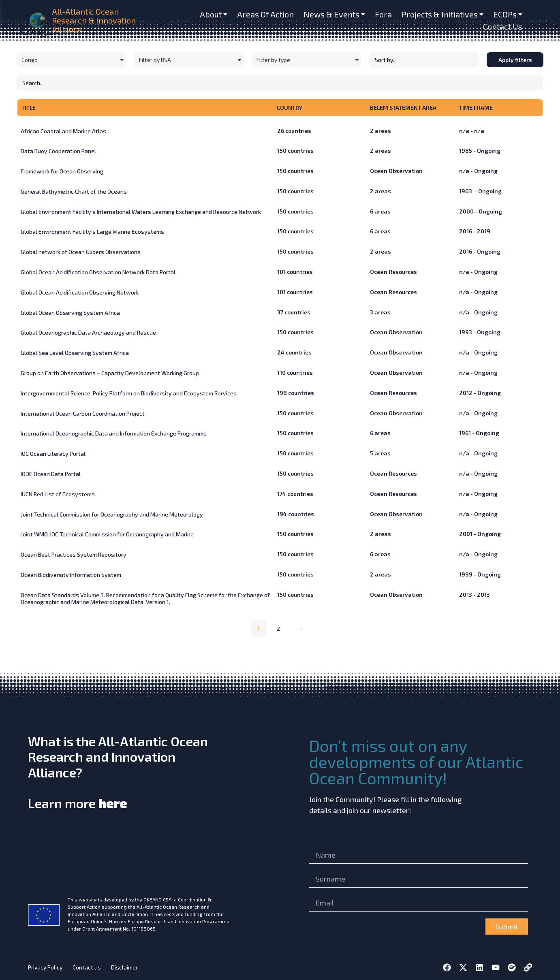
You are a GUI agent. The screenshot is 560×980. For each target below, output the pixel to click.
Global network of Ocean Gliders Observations (81, 252)
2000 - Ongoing (481, 211)
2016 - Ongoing (480, 251)
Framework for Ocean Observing (62, 171)
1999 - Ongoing (480, 574)
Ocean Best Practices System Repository (74, 554)
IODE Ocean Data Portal (51, 474)
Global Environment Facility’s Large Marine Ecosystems (92, 232)
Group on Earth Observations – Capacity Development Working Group (110, 373)
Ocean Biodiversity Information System (71, 575)
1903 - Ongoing (480, 191)
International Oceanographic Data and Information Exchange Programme (114, 433)
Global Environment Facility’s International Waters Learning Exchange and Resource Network (141, 212)
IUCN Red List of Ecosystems (58, 494)
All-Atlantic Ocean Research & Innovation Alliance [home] (94, 20)
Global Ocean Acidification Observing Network (80, 292)
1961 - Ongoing (479, 433)
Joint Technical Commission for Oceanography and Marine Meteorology (112, 514)
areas (380, 131)
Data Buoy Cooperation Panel (58, 151)
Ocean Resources (393, 272)
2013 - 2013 (475, 595)
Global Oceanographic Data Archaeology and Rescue (88, 332)
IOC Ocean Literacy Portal (53, 454)
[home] (38, 20)
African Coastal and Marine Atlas (63, 131)
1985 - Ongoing (480, 151)
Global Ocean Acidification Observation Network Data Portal (98, 272)
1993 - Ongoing (480, 332)
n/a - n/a (472, 131)
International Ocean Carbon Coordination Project (83, 413)
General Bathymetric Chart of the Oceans (74, 191)
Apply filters (515, 60)
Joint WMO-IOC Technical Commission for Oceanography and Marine (107, 534)
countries (294, 131)
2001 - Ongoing (480, 534)
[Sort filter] (424, 60)
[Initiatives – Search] (280, 83)
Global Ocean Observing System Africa (70, 313)
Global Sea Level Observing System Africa (75, 353)
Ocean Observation (396, 171)
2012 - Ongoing (480, 393)
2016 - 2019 (475, 231)
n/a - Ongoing (478, 171)
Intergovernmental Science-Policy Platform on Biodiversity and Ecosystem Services (129, 393)
